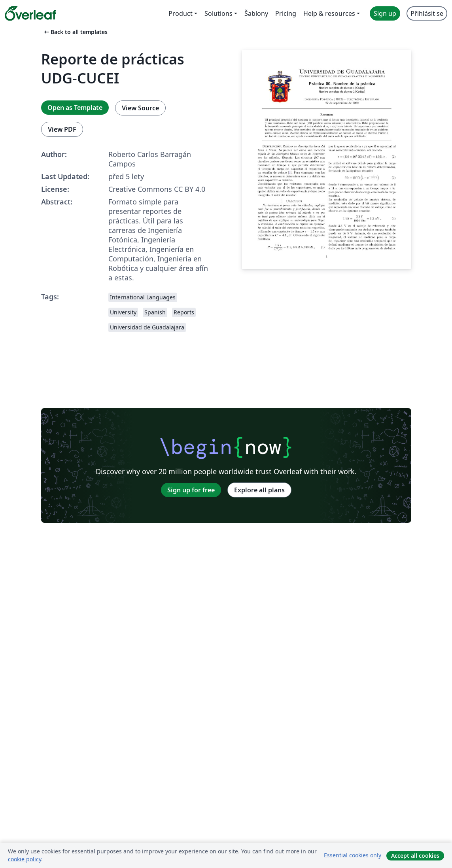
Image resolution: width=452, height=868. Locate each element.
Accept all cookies (415, 856)
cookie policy (25, 859)
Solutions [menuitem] (218, 13)
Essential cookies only (353, 855)
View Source (140, 108)
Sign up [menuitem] (385, 13)
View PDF (62, 129)
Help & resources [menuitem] (329, 13)
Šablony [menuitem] (256, 13)
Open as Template (75, 108)
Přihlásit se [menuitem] (427, 13)
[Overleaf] (30, 13)
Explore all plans (259, 490)
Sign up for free (191, 490)
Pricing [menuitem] (286, 13)
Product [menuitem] (181, 13)
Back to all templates (75, 32)
